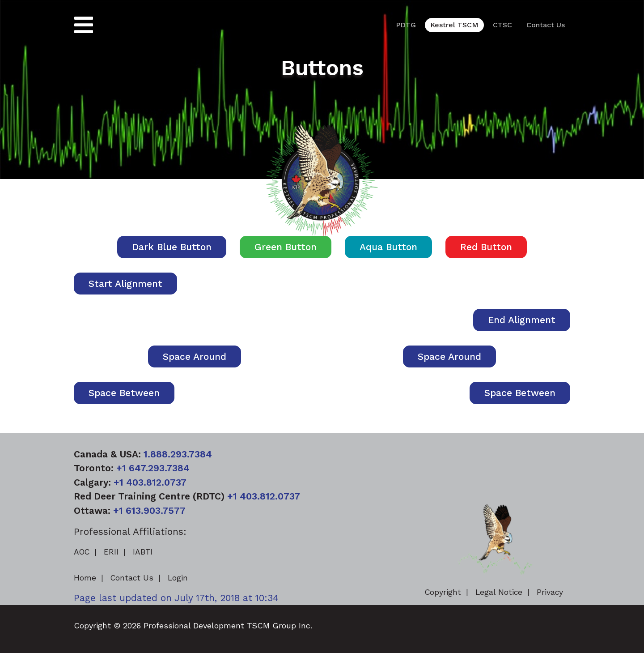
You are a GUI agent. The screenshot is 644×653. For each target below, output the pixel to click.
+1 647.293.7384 (153, 468)
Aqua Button (388, 247)
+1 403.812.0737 (150, 482)
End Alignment (522, 320)
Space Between (124, 393)
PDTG (406, 25)
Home (85, 578)
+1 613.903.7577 (149, 510)
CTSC (502, 25)
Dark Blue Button (172, 247)
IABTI (143, 552)
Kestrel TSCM (454, 25)
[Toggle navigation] (84, 26)
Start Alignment (125, 284)
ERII (111, 552)
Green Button (286, 247)
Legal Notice (499, 592)
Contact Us (546, 25)
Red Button (486, 247)
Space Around (195, 356)
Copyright (443, 592)
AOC (82, 552)
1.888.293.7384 (178, 454)
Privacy (550, 592)
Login (178, 578)
